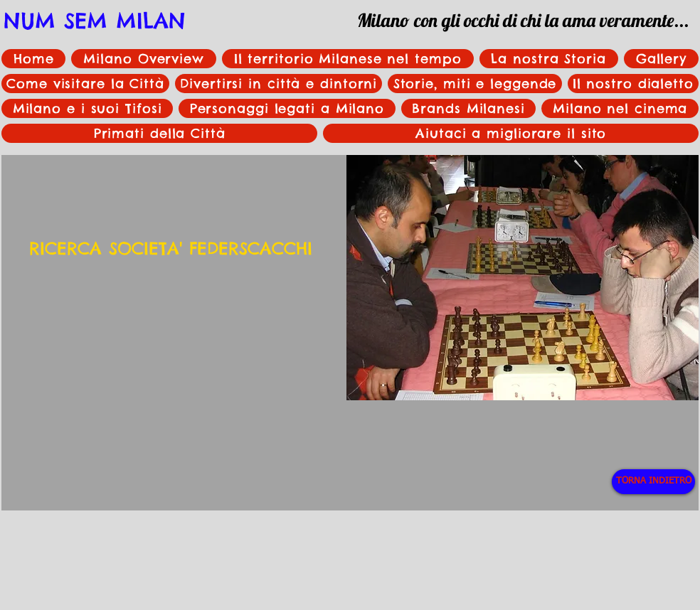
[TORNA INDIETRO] (653, 482)
